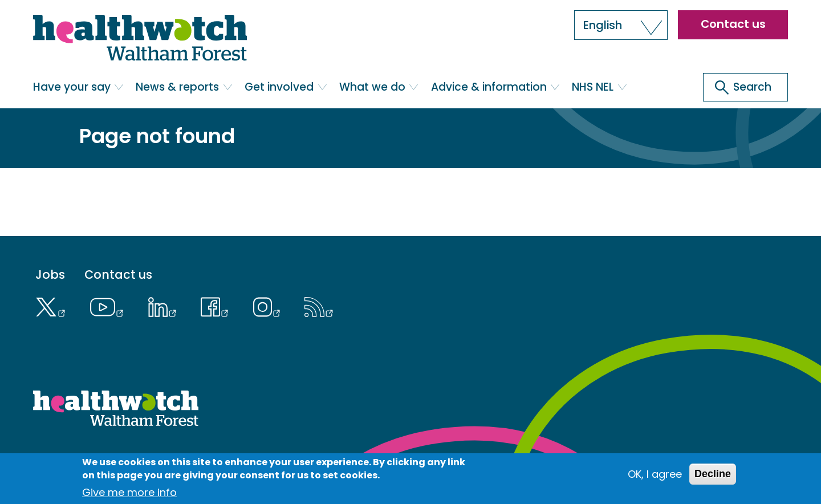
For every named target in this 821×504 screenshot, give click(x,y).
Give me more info (129, 492)
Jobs (50, 275)
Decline (713, 474)
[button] (621, 25)
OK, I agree (655, 474)
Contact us (733, 24)
